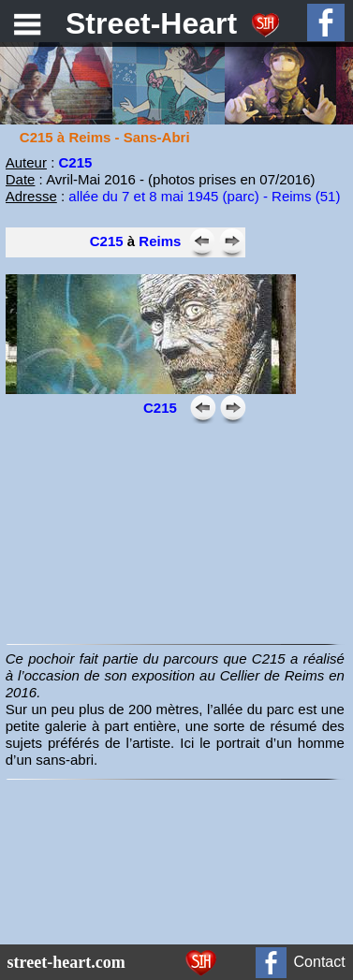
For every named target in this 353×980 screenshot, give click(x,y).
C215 (107, 241)
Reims (160, 241)
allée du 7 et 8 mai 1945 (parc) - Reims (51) (204, 196)
